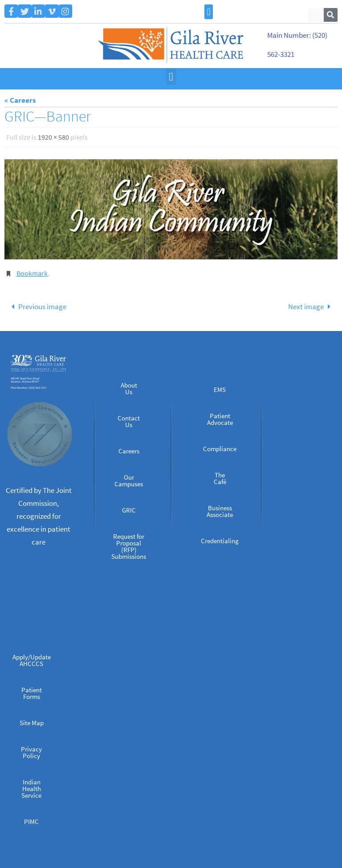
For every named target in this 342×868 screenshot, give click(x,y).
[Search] (331, 15)
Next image (311, 307)
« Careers (20, 100)
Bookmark (32, 273)
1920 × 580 (53, 137)
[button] (209, 12)
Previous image (37, 307)
